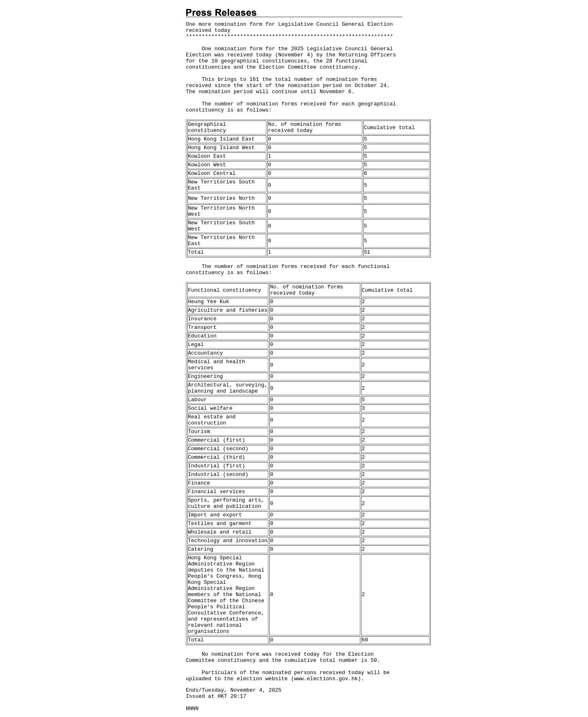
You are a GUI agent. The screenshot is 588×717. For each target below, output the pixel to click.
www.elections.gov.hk (326, 679)
